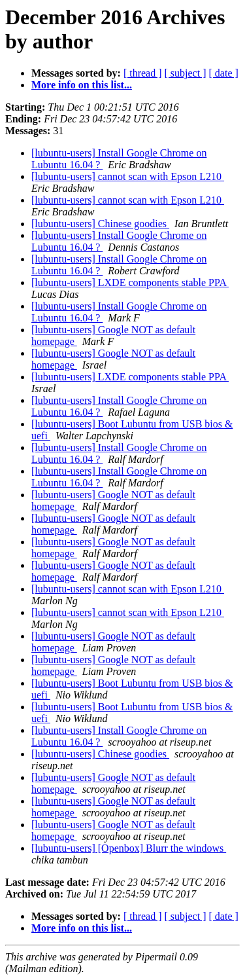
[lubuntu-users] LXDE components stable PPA (130, 282)
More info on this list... (82, 85)
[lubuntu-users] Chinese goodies (100, 224)
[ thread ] (143, 73)
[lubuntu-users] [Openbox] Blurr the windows (129, 848)
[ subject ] (186, 73)
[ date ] (224, 73)
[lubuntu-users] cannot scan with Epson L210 (128, 176)
